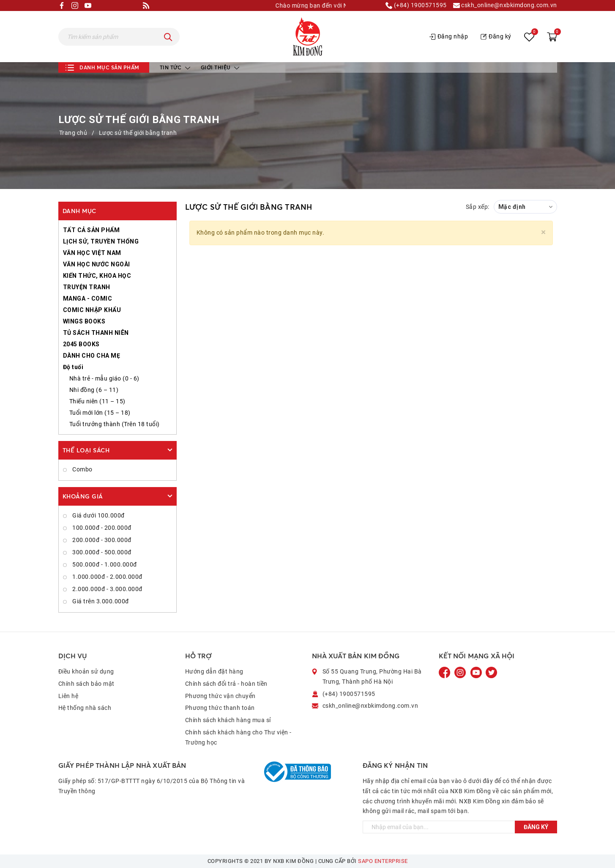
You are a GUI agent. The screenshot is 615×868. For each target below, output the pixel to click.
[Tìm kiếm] (168, 37)
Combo (82, 469)
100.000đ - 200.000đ (101, 528)
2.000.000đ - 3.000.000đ (107, 589)
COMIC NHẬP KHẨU (92, 310)
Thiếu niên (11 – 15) (97, 401)
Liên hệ (68, 696)
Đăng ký (496, 36)
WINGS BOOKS (84, 321)
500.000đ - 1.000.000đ (104, 564)
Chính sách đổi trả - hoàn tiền (226, 684)
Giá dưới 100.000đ (98, 515)
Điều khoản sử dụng (86, 671)
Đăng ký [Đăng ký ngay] (536, 827)
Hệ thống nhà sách (85, 708)
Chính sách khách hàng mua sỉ (228, 720)
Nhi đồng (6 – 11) (94, 390)
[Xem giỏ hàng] (552, 37)
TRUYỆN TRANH (87, 287)
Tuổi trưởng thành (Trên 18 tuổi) (115, 424)
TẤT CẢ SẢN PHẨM (92, 230)
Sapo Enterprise (383, 861)
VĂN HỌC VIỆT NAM (92, 253)
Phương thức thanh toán (220, 708)
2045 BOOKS (81, 344)
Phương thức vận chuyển (220, 696)
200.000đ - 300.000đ (101, 540)
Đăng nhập (449, 36)
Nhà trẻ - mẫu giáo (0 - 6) (104, 378)
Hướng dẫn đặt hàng (214, 671)
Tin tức (175, 67)
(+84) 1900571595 (416, 5)
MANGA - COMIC (88, 298)
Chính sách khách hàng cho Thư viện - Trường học (238, 737)
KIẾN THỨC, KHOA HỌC (97, 276)
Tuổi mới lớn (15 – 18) (100, 413)
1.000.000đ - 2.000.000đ (107, 577)
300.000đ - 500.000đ (101, 552)
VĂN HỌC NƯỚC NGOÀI (97, 264)
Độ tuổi (73, 367)
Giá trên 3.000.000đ (100, 601)
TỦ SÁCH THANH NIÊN (96, 333)
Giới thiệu (220, 67)
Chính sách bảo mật (86, 684)
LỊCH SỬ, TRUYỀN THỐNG (101, 241)
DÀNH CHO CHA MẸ (92, 356)
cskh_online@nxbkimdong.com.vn (505, 5)
